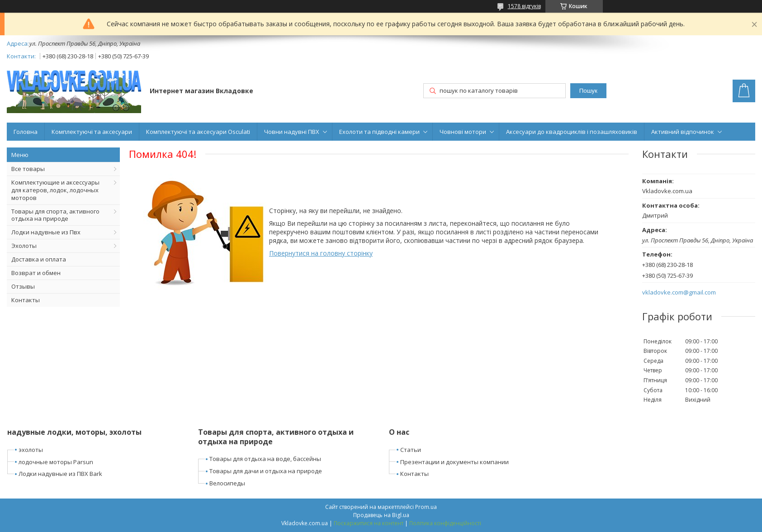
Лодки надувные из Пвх (46, 232)
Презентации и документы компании (454, 462)
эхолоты (31, 450)
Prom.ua (426, 507)
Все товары (28, 169)
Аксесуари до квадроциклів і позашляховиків (572, 132)
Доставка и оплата (39, 259)
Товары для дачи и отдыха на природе (266, 471)
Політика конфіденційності (445, 523)
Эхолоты (24, 246)
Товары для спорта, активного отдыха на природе (55, 215)
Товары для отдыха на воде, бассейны (265, 459)
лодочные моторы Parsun (56, 462)
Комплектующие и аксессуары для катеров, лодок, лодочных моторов (55, 190)
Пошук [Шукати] (588, 91)
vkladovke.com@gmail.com (679, 292)
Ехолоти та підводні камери (379, 132)
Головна (26, 132)
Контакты (26, 300)
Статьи (411, 450)
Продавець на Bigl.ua (381, 515)
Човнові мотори (463, 132)
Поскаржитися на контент (369, 523)
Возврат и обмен (36, 273)
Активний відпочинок (683, 132)
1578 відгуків (524, 6)
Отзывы (23, 286)
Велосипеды (227, 483)
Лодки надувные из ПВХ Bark (60, 474)
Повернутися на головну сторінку (321, 253)
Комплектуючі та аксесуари (92, 132)
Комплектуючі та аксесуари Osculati (198, 132)
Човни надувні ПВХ (292, 132)
